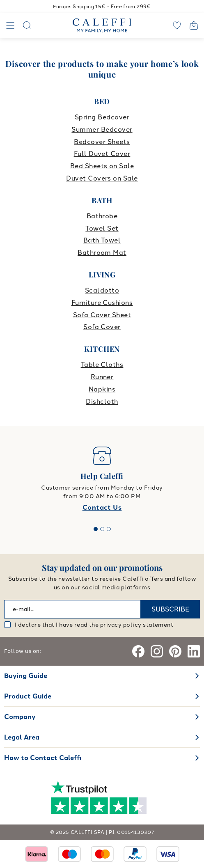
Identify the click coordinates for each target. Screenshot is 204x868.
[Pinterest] (175, 651)
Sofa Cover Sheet (102, 315)
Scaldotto (102, 290)
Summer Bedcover (102, 129)
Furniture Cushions (102, 303)
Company (20, 717)
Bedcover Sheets (102, 142)
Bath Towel (102, 240)
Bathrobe (102, 216)
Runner (102, 377)
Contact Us (102, 507)
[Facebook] (138, 651)
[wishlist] (177, 25)
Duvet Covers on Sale (102, 178)
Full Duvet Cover (102, 154)
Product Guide (28, 696)
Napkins (102, 389)
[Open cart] (194, 25)
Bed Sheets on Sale (102, 166)
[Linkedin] (194, 651)
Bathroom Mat (102, 253)
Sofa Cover (102, 327)
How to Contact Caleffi (43, 758)
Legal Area (22, 737)
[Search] (27, 25)
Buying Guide (26, 676)
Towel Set (102, 228)
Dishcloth (102, 402)
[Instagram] (157, 651)
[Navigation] (10, 25)
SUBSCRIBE (170, 609)
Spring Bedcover (102, 117)
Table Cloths (102, 365)
